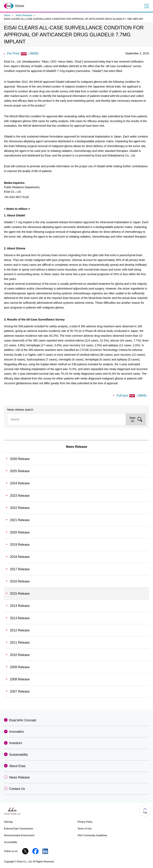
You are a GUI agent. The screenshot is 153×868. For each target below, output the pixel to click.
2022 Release (20, 508)
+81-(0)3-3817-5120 (16, 197)
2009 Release (20, 667)
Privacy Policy (85, 822)
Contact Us (17, 789)
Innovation (17, 732)
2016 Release (20, 581)
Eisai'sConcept (23, 720)
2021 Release (20, 520)
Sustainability (19, 755)
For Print (24, 53)
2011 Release (20, 643)
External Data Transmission (19, 829)
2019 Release (20, 545)
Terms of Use (85, 829)
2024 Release (20, 483)
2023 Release (20, 496)
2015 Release (20, 594)
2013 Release (20, 618)
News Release (77, 447)
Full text (133, 396)
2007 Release (20, 691)
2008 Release (20, 679)
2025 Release (20, 471)
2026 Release (20, 459)
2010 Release (20, 655)
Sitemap (8, 822)
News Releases (24, 15)
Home (7, 15)
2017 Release (20, 569)
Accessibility (10, 842)
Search (132, 419)
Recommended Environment (19, 835)
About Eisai (17, 766)
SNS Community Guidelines (92, 835)
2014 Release (20, 606)
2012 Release (20, 630)
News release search (20, 410)
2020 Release (20, 532)
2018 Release (20, 557)
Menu (146, 6)
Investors (16, 743)
